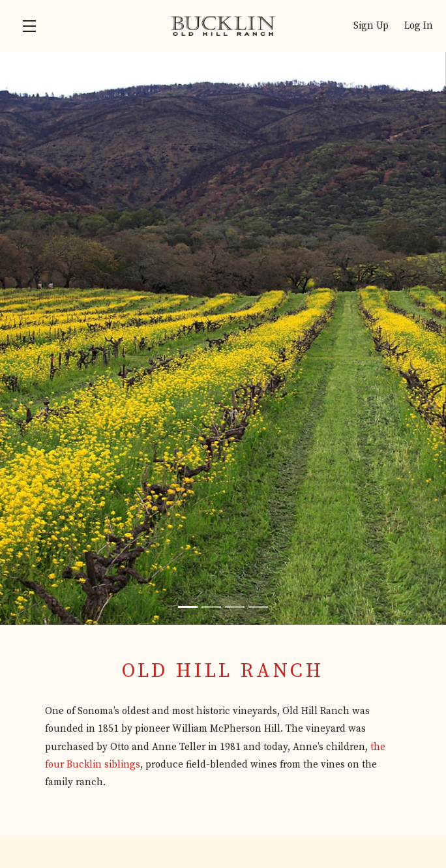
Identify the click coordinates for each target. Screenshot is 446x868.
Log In (419, 26)
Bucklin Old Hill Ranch (223, 26)
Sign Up (371, 26)
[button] (33, 26)
